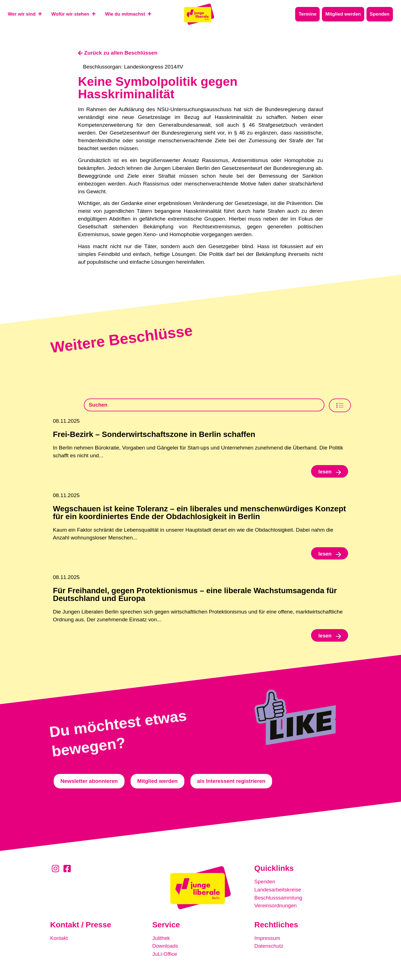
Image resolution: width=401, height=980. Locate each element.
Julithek (161, 940)
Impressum (267, 940)
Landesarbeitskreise (278, 891)
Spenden (265, 883)
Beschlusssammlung (279, 899)
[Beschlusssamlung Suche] (204, 405)
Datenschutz (269, 948)
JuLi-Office (165, 955)
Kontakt (59, 940)
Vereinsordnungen (276, 907)
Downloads (166, 948)
